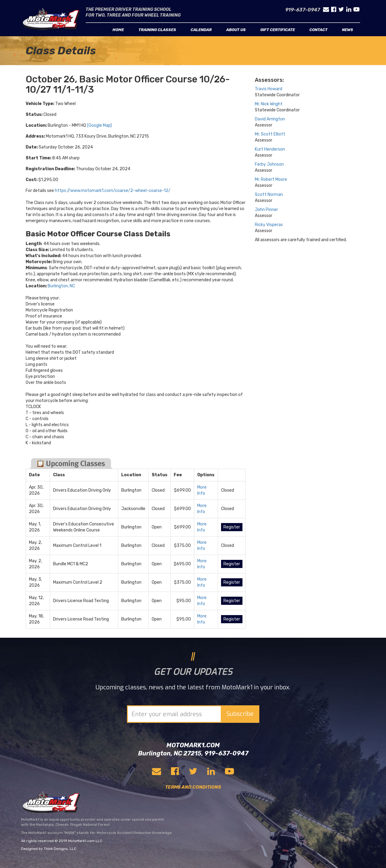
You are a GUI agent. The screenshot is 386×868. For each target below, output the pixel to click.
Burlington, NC (61, 286)
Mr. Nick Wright (269, 104)
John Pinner (266, 210)
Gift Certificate (278, 30)
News (348, 30)
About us (236, 30)
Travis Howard (269, 89)
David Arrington (270, 119)
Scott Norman (269, 195)
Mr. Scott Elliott (270, 134)
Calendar (201, 30)
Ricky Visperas (269, 225)
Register (232, 527)
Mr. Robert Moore (271, 179)
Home (118, 30)
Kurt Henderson (270, 149)
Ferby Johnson (269, 164)
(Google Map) (99, 125)
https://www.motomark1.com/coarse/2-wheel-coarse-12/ (113, 191)
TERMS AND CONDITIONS (193, 787)
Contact (318, 30)
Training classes (157, 30)
